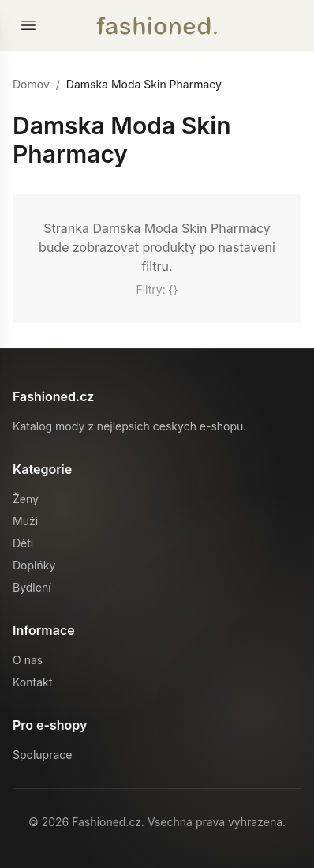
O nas (28, 660)
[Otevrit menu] (28, 25)
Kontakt (32, 682)
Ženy (26, 499)
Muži (25, 521)
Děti (23, 543)
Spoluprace (42, 755)
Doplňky (34, 565)
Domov (31, 84)
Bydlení (32, 587)
